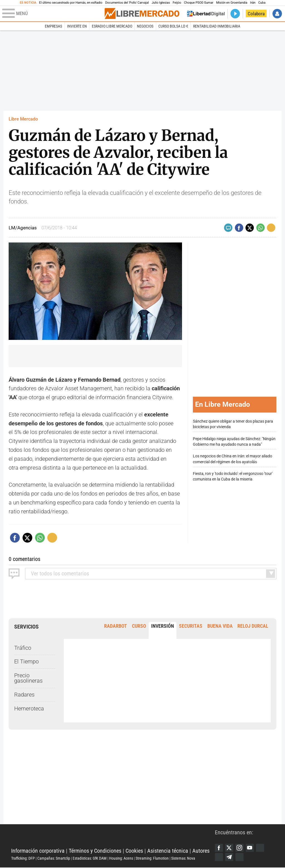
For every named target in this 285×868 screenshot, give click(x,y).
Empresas (53, 26)
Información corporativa (38, 851)
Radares (24, 695)
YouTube (250, 848)
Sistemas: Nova (183, 859)
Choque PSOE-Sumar (199, 3)
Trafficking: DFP (23, 859)
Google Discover (261, 848)
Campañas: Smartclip (54, 859)
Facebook (219, 848)
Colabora (256, 14)
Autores (201, 851)
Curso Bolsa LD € (173, 26)
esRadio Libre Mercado (112, 26)
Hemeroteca (29, 709)
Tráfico (23, 648)
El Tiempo (26, 662)
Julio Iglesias (161, 3)
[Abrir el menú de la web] (53, 14)
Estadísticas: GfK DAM (90, 859)
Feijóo (177, 3)
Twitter (230, 848)
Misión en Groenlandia (232, 3)
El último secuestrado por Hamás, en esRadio (71, 3)
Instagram (240, 848)
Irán (253, 3)
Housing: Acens (121, 859)
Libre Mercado (23, 119)
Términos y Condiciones (95, 851)
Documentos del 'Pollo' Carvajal (127, 3)
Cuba (262, 3)
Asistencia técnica (168, 851)
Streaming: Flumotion (152, 859)
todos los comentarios (60, 574)
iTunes (240, 857)
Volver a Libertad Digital (206, 14)
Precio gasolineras (28, 678)
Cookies (134, 851)
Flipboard (219, 857)
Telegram (230, 857)
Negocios (145, 26)
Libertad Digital (113, 837)
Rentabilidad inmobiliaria (217, 26)
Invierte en (77, 26)
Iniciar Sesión (277, 14)
